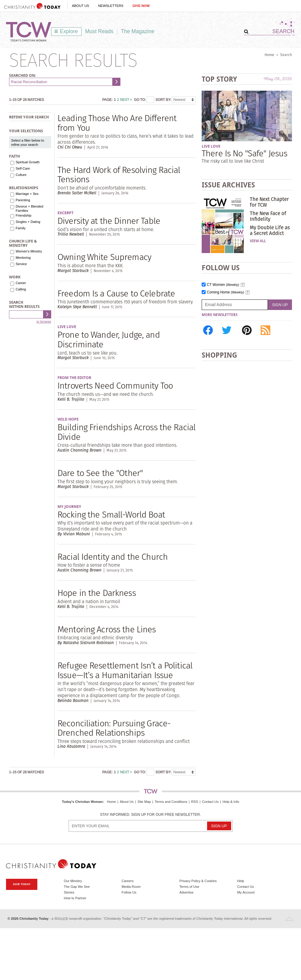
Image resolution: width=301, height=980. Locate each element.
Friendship (23, 215)
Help (241, 881)
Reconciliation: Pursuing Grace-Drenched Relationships (114, 728)
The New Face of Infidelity (268, 216)
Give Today (22, 884)
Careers (128, 881)
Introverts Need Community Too (115, 385)
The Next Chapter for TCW (269, 202)
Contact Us (210, 802)
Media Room (131, 887)
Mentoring (23, 258)
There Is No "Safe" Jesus (244, 153)
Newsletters (111, 6)
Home (269, 55)
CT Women (223, 285)
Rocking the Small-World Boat (111, 514)
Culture (21, 175)
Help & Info (231, 802)
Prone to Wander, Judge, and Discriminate (109, 339)
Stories (69, 892)
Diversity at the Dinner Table (109, 221)
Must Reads (99, 31)
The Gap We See (77, 887)
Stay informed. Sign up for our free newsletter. (150, 815)
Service (21, 264)
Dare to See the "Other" (100, 473)
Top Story (219, 79)
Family (21, 228)
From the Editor (74, 378)
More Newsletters (220, 315)
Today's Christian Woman (82, 802)
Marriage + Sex (27, 194)
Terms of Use (189, 887)
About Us (81, 6)
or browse (44, 321)
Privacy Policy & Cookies (198, 881)
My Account (246, 892)
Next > (126, 100)
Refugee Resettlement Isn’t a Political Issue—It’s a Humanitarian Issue (125, 670)
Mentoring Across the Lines (107, 629)
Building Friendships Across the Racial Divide (126, 432)
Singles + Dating (28, 222)
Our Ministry (73, 881)
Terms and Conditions (171, 802)
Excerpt (65, 213)
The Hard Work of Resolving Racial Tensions (119, 175)
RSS (195, 802)
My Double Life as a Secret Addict (270, 230)
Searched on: (23, 75)
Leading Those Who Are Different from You (117, 123)
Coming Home (225, 292)
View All (258, 241)
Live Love (67, 327)
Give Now (141, 6)
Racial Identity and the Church (113, 557)
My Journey (69, 507)
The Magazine (138, 31)
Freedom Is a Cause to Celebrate (116, 293)
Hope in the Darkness (97, 593)
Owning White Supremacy (104, 257)
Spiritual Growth (28, 162)
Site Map (144, 802)
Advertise (186, 892)
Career (21, 283)
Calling (21, 289)
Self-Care (23, 168)
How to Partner (75, 898)
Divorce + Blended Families (29, 208)
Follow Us (129, 892)
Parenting (23, 200)
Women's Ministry (29, 251)
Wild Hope (68, 419)
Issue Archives (228, 185)
